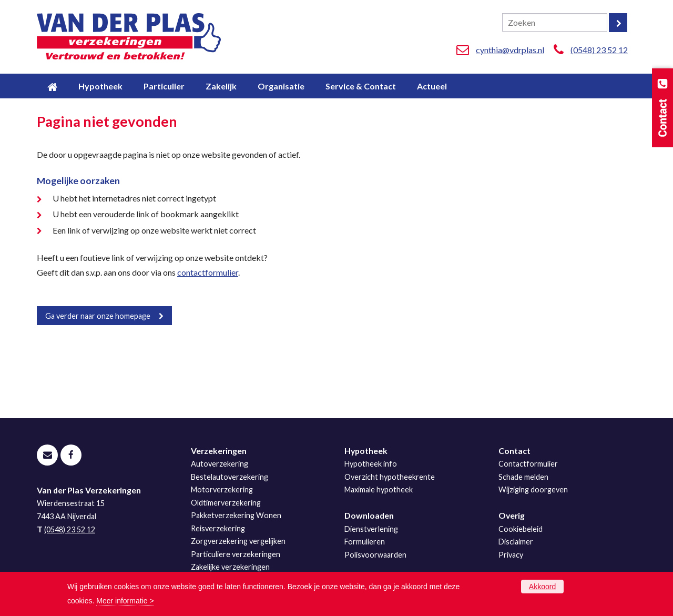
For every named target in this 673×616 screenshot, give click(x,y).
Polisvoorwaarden (375, 555)
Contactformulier (528, 464)
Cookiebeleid (521, 529)
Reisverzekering (218, 528)
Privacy (511, 555)
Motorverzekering (222, 489)
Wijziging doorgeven (533, 489)
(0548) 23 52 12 (599, 50)
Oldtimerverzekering (226, 503)
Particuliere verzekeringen (236, 554)
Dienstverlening (371, 529)
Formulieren (365, 542)
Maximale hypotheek (379, 489)
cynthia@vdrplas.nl (510, 50)
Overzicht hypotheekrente (390, 477)
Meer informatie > (125, 601)
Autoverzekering (220, 464)
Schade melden (523, 477)
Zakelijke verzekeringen (230, 567)
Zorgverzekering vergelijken (238, 541)
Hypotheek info (371, 464)
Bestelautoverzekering (230, 477)
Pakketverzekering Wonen (236, 515)
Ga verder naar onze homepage (98, 316)
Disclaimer (516, 542)
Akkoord (542, 587)
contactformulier (208, 272)
